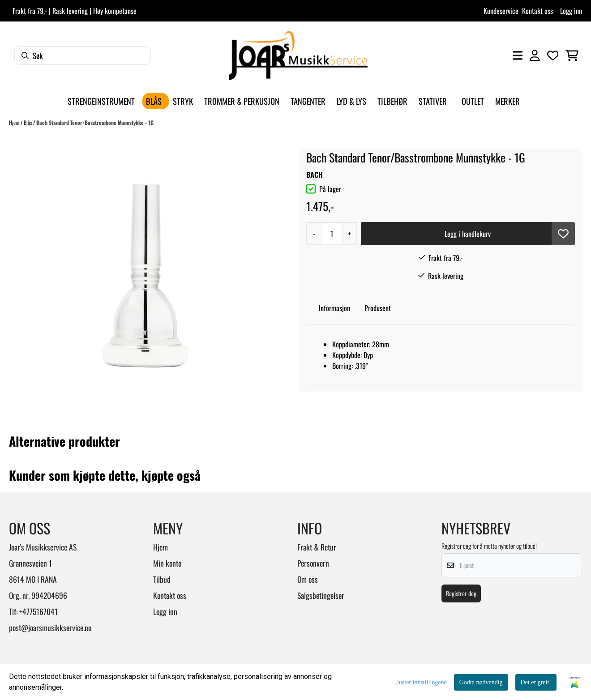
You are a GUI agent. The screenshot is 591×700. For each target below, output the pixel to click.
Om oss (308, 579)
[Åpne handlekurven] (572, 55)
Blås (28, 122)
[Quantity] (332, 234)
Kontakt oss (537, 11)
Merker (507, 101)
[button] (563, 234)
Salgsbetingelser (321, 595)
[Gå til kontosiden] (535, 55)
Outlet (473, 101)
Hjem (15, 122)
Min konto (167, 563)
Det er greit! (536, 682)
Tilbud (162, 579)
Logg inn (571, 11)
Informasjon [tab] (334, 308)
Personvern (313, 563)
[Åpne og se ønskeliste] (553, 55)
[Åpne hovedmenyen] (518, 55)
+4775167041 (39, 611)
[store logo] (298, 55)
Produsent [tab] (378, 308)
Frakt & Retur (317, 547)
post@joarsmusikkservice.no (50, 627)
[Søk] (83, 55)
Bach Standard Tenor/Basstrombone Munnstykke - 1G (95, 122)
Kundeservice (501, 11)
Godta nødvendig (481, 682)
